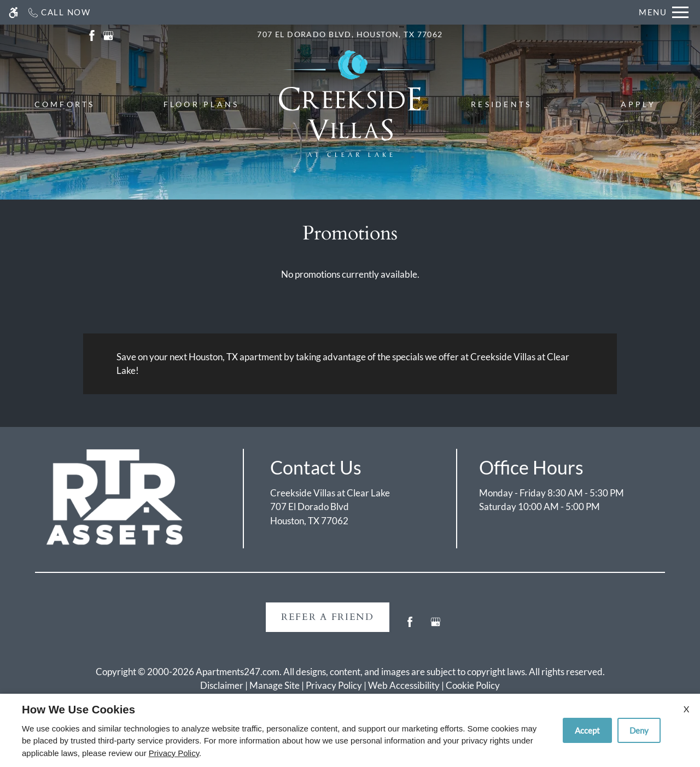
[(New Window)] (92, 34)
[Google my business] (436, 626)
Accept (587, 730)
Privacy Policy (334, 685)
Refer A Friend (328, 617)
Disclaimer (222, 685)
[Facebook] (410, 626)
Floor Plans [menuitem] (202, 104)
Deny (639, 730)
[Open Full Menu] (664, 12)
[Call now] (59, 12)
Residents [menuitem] (501, 104)
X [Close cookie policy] (686, 709)
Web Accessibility (404, 685)
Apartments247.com (238, 672)
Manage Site (275, 685)
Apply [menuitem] (638, 104)
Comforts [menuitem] (65, 104)
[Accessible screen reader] (13, 12)
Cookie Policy (473, 685)
